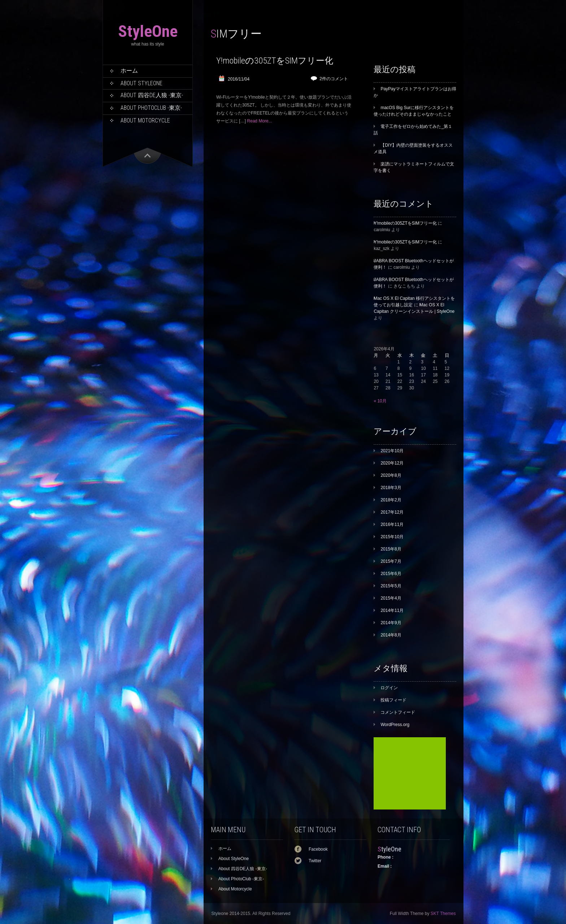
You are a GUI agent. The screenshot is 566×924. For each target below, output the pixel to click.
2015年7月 (391, 561)
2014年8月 (391, 635)
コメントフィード (398, 712)
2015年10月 (392, 537)
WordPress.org (395, 725)
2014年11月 (392, 610)
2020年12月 (392, 463)
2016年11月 (392, 524)
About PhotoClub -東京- (151, 108)
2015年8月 (391, 549)
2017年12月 (392, 512)
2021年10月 (392, 451)
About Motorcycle (145, 120)
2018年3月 (391, 488)
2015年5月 (391, 586)
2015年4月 (391, 598)
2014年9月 (391, 623)
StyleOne (148, 31)
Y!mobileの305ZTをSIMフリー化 (275, 61)
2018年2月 (391, 500)
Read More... (259, 121)
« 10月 (380, 401)
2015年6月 (391, 574)
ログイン (389, 688)
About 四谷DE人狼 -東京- (152, 95)
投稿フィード (393, 700)
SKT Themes (443, 914)
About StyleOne (141, 83)
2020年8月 (391, 475)
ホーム (129, 71)
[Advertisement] (410, 773)
